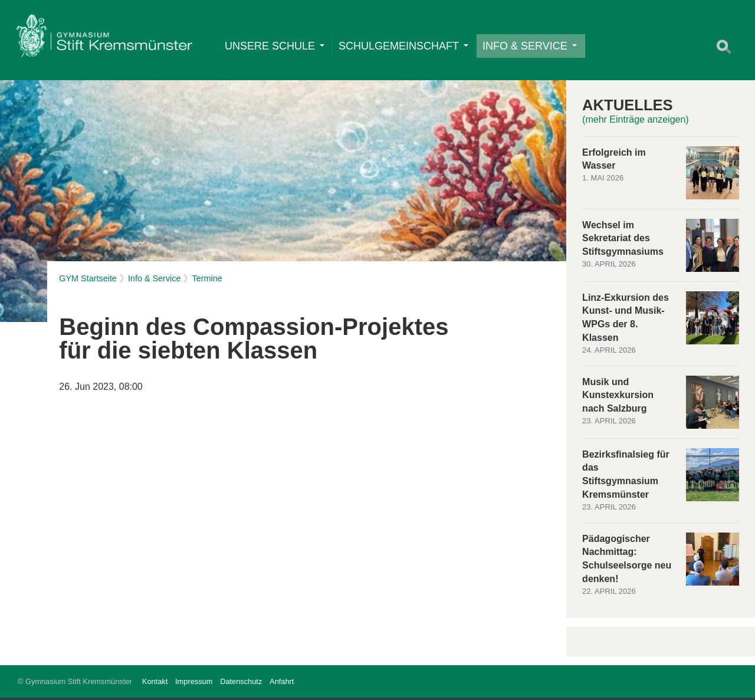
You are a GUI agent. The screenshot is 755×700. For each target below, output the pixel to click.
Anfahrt (282, 684)
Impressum (194, 684)
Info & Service (530, 47)
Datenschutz (241, 684)
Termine (207, 281)
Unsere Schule (275, 47)
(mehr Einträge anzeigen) (636, 122)
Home (104, 39)
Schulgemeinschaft (404, 47)
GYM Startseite (88, 281)
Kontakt (155, 684)
